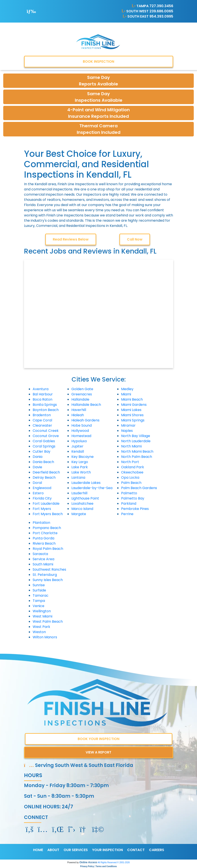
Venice (38, 606)
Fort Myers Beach (48, 514)
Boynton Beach (46, 410)
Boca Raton (42, 399)
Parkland (129, 504)
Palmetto (129, 493)
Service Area (43, 559)
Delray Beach (44, 477)
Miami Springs (133, 420)
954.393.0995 (161, 16)
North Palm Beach (137, 457)
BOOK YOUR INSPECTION (98, 739)
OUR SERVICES (76, 850)
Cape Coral (42, 420)
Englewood (42, 488)
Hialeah (78, 415)
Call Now (135, 239)
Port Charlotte (45, 533)
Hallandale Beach (86, 405)
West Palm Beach (48, 622)
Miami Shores (132, 415)
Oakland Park (133, 467)
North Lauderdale (136, 441)
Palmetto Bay (133, 498)
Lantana (78, 477)
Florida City (42, 498)
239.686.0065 (161, 11)
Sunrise (39, 585)
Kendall (78, 451)
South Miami (43, 564)
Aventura (41, 389)
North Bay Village (136, 436)
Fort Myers (42, 509)
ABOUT (53, 850)
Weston (39, 632)
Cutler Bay (42, 451)
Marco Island (82, 509)
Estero (38, 493)
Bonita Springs (45, 405)
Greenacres (82, 394)
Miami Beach (132, 399)
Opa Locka (130, 477)
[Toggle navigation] (31, 11)
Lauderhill (79, 493)
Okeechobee (132, 472)
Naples (127, 431)
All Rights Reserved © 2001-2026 (114, 862)
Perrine (127, 514)
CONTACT (136, 850)
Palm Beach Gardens (139, 488)
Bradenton (42, 415)
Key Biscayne (82, 457)
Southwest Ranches (49, 569)
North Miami (131, 446)
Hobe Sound (82, 425)
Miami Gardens (134, 405)
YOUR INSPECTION (107, 850)
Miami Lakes (131, 410)
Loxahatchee (82, 504)
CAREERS (157, 850)
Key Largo (80, 462)
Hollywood (80, 431)
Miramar (128, 425)
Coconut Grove (46, 436)
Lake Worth (81, 472)
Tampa (39, 601)
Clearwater (42, 425)
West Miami (42, 616)
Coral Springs (44, 446)
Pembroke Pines (135, 509)
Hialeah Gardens (85, 420)
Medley (127, 389)
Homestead (81, 436)
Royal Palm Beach (48, 549)
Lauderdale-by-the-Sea (92, 488)
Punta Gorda (43, 538)
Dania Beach (43, 462)
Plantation (41, 523)
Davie (37, 467)
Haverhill (79, 410)
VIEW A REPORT (98, 752)
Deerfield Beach (46, 472)
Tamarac (41, 595)
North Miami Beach (137, 451)
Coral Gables (44, 441)
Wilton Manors (45, 637)
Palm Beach (131, 483)
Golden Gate (82, 389)
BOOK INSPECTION (98, 61)
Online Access (88, 862)
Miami (126, 394)
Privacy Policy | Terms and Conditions (98, 866)
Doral (37, 483)
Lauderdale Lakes (86, 483)
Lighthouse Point (85, 498)
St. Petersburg (45, 575)
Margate (79, 514)
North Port (130, 462)
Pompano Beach (47, 528)
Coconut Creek (46, 431)
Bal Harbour (43, 394)
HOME (38, 850)
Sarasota (40, 554)
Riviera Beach (44, 543)
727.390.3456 (161, 6)
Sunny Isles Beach (48, 580)
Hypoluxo (79, 441)
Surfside (39, 590)
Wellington (42, 611)
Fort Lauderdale (46, 504)
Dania (38, 457)
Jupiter (77, 446)
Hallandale (80, 399)
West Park (41, 627)
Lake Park (80, 467)
